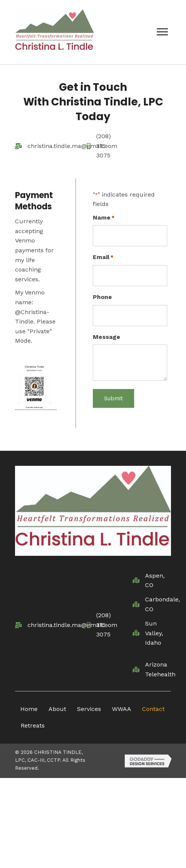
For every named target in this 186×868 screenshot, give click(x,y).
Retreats (33, 725)
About (57, 709)
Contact (153, 709)
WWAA (122, 709)
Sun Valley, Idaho (154, 633)
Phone (102, 297)
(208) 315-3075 (104, 146)
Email (103, 258)
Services (89, 709)
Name (104, 218)
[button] (162, 32)
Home (29, 709)
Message (107, 337)
